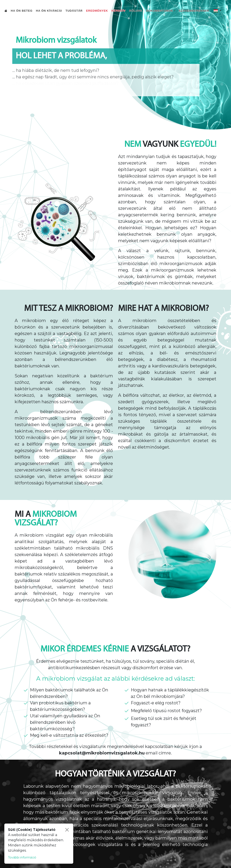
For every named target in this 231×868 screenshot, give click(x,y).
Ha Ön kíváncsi (49, 11)
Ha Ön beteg (22, 11)
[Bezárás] (67, 830)
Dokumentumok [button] (160, 11)
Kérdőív (119, 11)
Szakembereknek (194, 11)
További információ (22, 857)
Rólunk (136, 11)
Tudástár (74, 11)
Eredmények (97, 11)
